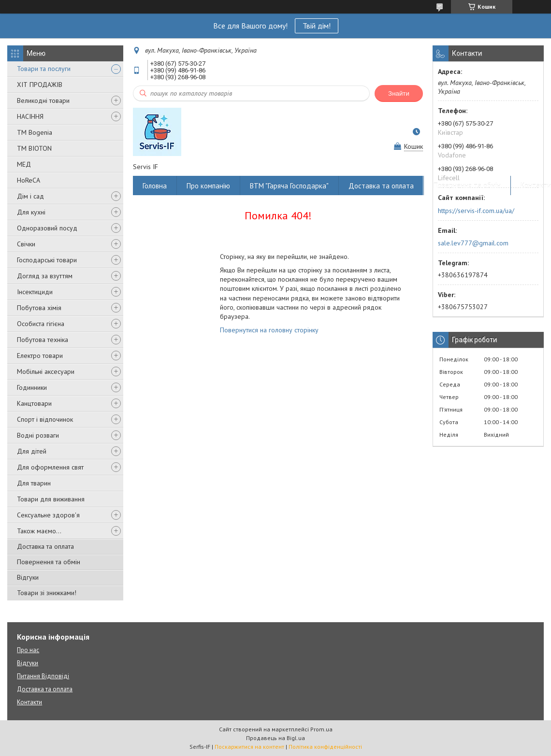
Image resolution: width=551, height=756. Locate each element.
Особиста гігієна (41, 324)
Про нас (28, 650)
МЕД (24, 164)
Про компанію (208, 186)
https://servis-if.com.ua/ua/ (476, 211)
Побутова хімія (39, 308)
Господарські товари (47, 260)
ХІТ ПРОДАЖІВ (40, 85)
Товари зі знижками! (47, 593)
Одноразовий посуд (47, 228)
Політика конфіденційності (325, 747)
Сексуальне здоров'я (48, 515)
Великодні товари (43, 100)
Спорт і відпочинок (45, 419)
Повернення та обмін (49, 562)
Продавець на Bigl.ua (275, 738)
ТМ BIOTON (34, 148)
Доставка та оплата (45, 546)
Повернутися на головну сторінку (269, 330)
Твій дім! (317, 26)
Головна (155, 186)
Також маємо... (39, 531)
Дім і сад (30, 196)
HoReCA (29, 180)
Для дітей (32, 451)
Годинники (32, 387)
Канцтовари (34, 403)
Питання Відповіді (43, 676)
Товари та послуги (44, 69)
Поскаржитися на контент (249, 747)
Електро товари (40, 356)
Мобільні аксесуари (46, 371)
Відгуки (28, 577)
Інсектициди (35, 292)
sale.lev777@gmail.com (473, 243)
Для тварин (34, 483)
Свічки (26, 244)
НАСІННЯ (30, 116)
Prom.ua (321, 729)
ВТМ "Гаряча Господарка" (289, 186)
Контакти (29, 702)
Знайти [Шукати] (399, 93)
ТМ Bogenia (35, 132)
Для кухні (31, 212)
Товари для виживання (51, 499)
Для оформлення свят (50, 467)
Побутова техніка (43, 340)
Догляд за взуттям (45, 276)
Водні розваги (38, 435)
